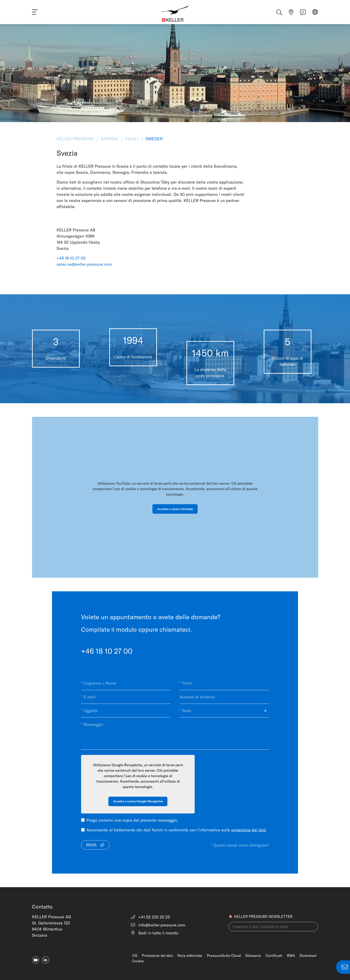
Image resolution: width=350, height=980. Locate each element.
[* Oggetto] (126, 711)
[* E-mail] (126, 697)
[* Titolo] (224, 683)
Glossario (253, 955)
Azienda (109, 139)
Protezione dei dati (157, 955)
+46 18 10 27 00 (71, 258)
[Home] (175, 14)
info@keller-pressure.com (158, 925)
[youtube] (36, 960)
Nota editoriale (190, 955)
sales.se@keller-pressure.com (84, 264)
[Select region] (315, 14)
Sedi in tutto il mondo (154, 933)
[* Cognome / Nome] (126, 683)
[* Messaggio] (175, 733)
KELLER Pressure (76, 139)
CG (135, 955)
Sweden (154, 139)
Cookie (138, 961)
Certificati (274, 955)
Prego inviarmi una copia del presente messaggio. (132, 820)
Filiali (132, 139)
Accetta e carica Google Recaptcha (138, 801)
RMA (291, 955)
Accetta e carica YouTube (175, 509)
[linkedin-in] (45, 960)
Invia (95, 845)
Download (308, 955)
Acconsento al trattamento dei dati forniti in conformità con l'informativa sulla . (177, 830)
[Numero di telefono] (224, 697)
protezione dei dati (249, 830)
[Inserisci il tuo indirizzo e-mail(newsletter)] (273, 927)
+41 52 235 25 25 (150, 917)
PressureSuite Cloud (224, 955)
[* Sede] (224, 711)
